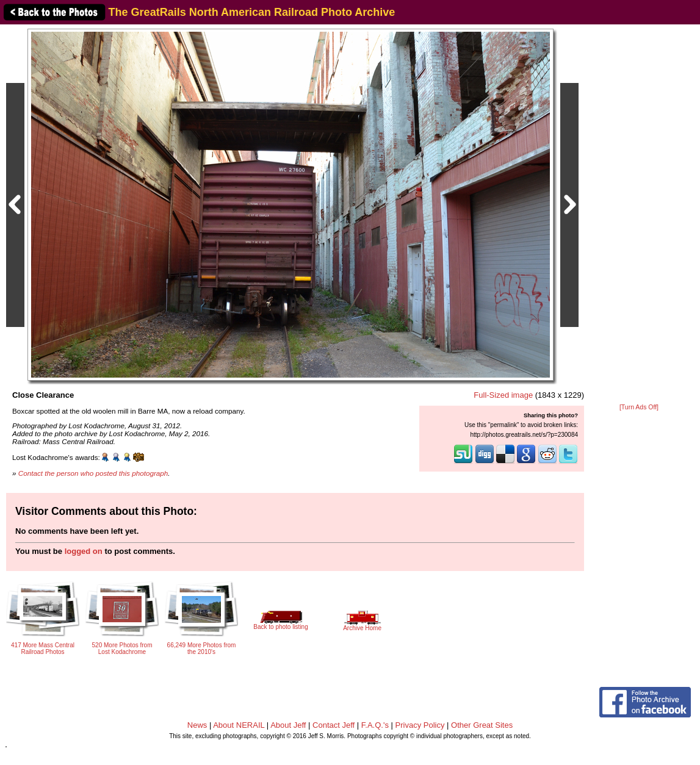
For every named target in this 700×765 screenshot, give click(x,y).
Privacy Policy (420, 725)
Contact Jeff (334, 725)
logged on (84, 551)
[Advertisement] (639, 215)
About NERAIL (239, 725)
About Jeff (288, 725)
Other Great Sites (482, 725)
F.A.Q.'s (375, 725)
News (197, 725)
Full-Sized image (503, 395)
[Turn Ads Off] (639, 407)
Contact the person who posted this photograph (93, 473)
